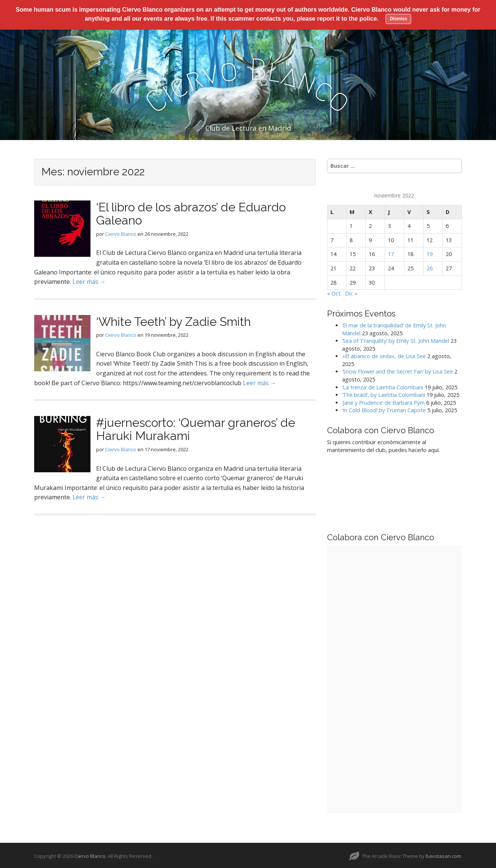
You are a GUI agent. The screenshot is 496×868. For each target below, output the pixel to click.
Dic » (351, 292)
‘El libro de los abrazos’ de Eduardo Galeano (191, 212)
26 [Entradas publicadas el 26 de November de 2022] (430, 267)
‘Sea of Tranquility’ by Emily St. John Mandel (396, 340)
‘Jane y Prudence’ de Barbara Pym (383, 401)
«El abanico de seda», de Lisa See (384, 355)
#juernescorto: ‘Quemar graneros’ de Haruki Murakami (196, 428)
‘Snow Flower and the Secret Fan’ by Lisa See (397, 370)
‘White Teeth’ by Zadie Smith (173, 320)
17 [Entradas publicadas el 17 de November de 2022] (391, 253)
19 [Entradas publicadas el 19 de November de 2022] (430, 253)
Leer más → (89, 280)
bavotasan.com (443, 855)
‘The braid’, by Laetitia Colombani (384, 394)
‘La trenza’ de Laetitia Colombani (383, 386)
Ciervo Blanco (121, 232)
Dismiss (398, 19)
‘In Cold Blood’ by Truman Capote (384, 409)
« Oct (334, 292)
